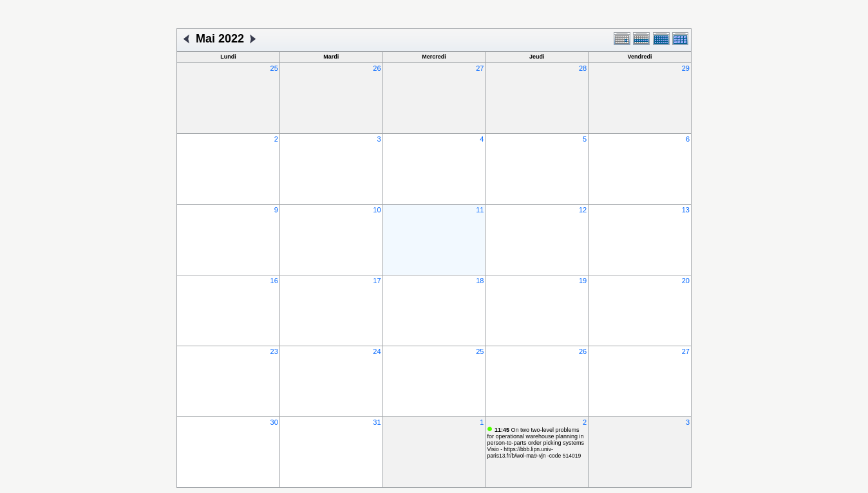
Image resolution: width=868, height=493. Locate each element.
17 (377, 281)
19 (583, 281)
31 (377, 422)
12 (583, 210)
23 (274, 351)
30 (274, 422)
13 (686, 210)
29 (686, 68)
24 (377, 351)
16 (274, 281)
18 (480, 281)
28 (583, 68)
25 (274, 68)
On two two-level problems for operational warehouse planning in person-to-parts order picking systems (535, 436)
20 (686, 281)
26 (377, 68)
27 (480, 68)
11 (480, 210)
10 (377, 210)
